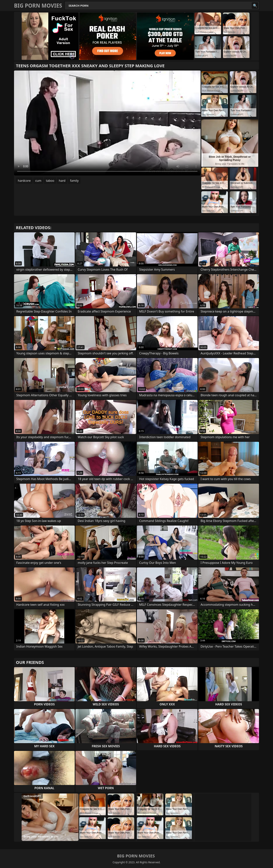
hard (62, 181)
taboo (50, 181)
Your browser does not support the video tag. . (107, 123)
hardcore (24, 181)
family (74, 181)
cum (38, 181)
